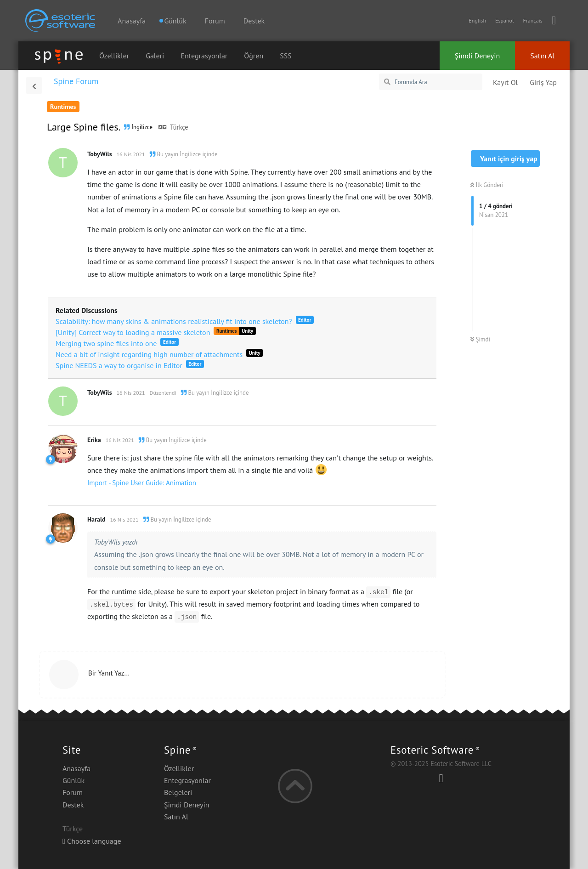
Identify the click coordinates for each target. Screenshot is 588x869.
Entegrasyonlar (204, 56)
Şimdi (480, 339)
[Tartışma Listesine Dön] (34, 85)
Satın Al (542, 56)
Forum (215, 21)
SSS (286, 56)
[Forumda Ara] (431, 82)
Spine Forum (76, 81)
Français (532, 20)
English (477, 20)
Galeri (155, 56)
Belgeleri (178, 792)
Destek (254, 21)
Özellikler (114, 56)
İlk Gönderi (487, 185)
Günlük (73, 780)
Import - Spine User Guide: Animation (142, 483)
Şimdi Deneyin (478, 56)
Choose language (92, 841)
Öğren (254, 56)
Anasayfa (132, 21)
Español (504, 20)
